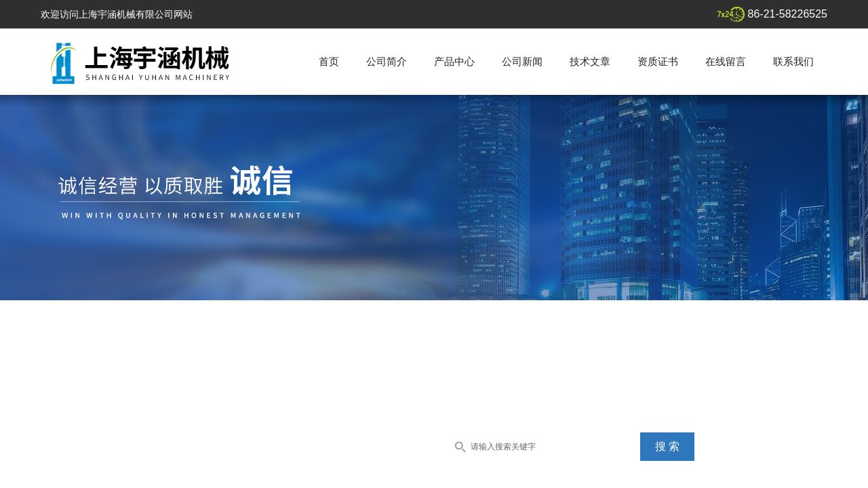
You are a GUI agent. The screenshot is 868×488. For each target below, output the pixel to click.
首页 (329, 61)
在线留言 (726, 61)
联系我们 (793, 61)
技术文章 (590, 61)
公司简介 (387, 61)
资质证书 (658, 61)
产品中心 (454, 61)
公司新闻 (522, 61)
